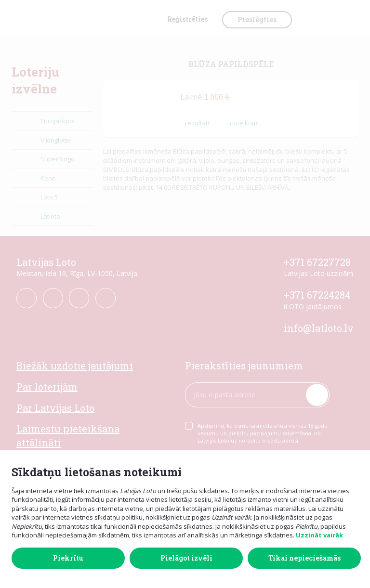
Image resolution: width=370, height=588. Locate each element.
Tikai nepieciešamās (304, 558)
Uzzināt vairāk (319, 535)
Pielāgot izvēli (186, 558)
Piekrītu (68, 558)
